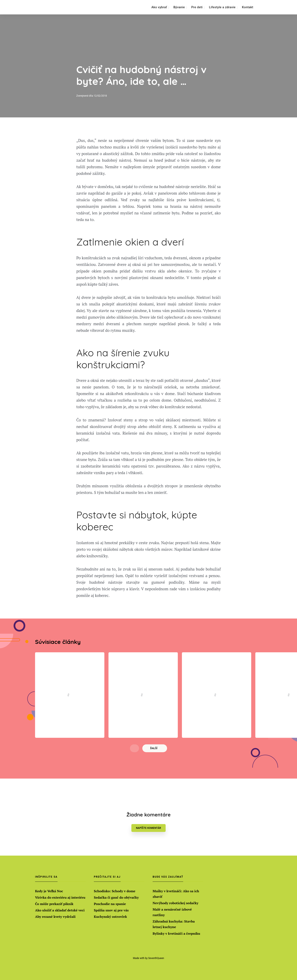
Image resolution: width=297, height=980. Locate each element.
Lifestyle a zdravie (222, 7)
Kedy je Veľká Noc (49, 891)
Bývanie (179, 7)
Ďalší (154, 752)
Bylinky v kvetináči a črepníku (176, 933)
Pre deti (197, 7)
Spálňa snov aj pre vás (111, 910)
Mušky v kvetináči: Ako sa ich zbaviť (176, 894)
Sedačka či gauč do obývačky (116, 897)
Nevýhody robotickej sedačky (176, 903)
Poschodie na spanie (110, 904)
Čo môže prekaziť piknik (54, 904)
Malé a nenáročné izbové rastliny (172, 912)
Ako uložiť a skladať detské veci (60, 910)
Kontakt (248, 7)
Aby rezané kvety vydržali (55, 917)
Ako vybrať (159, 7)
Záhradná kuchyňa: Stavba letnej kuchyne (174, 924)
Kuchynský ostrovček (110, 917)
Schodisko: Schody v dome (115, 891)
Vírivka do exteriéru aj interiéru (60, 897)
